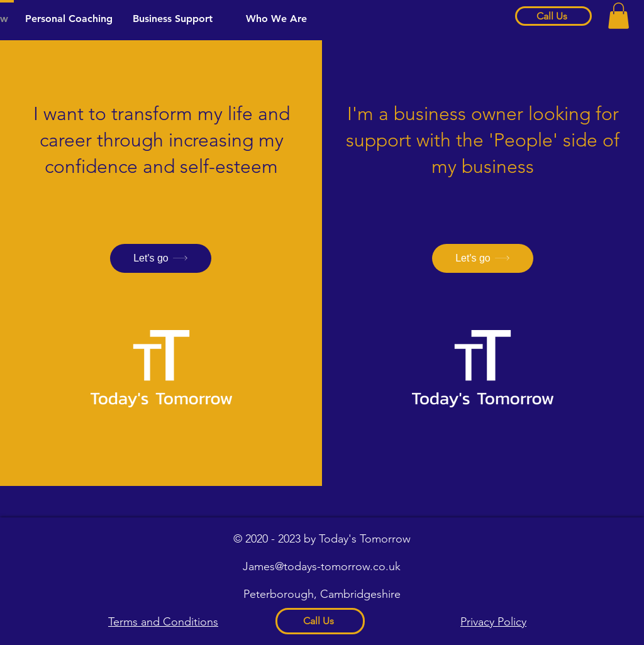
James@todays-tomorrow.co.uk (322, 566)
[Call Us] (553, 16)
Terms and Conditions (163, 622)
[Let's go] (161, 258)
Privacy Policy (493, 622)
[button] (619, 16)
